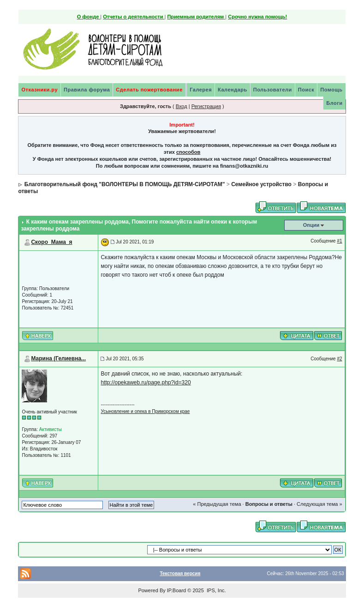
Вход (182, 106)
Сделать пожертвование (149, 90)
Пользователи (273, 90)
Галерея (201, 90)
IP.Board (176, 590)
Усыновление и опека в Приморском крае (145, 411)
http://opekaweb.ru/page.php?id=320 (146, 382)
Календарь (233, 90)
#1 (339, 241)
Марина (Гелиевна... (58, 358)
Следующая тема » (319, 504)
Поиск (306, 90)
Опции (311, 225)
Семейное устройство (261, 184)
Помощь (331, 90)
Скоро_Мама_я (51, 242)
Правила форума (87, 90)
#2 (339, 359)
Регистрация (206, 106)
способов (188, 152)
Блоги (334, 103)
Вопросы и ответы (269, 504)
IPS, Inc (216, 590)
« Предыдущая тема (217, 504)
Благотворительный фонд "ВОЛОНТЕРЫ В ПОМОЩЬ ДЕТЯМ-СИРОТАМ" (125, 184)
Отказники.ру (39, 90)
